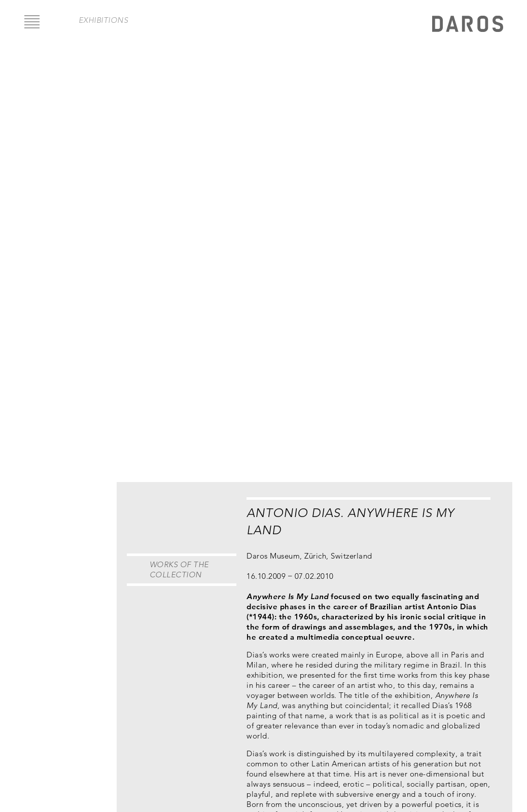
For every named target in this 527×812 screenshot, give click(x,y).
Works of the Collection (179, 569)
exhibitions (103, 20)
